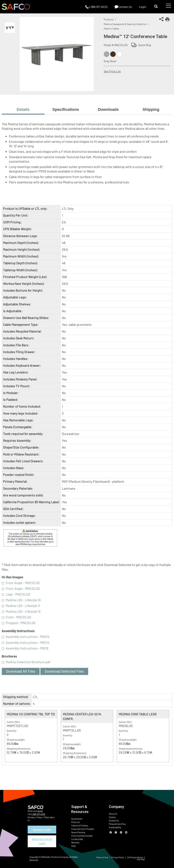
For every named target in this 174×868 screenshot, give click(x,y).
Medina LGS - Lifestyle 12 (23, 611)
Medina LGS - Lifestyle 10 (23, 600)
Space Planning (78, 832)
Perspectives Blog (117, 824)
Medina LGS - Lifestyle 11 (23, 606)
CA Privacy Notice (135, 857)
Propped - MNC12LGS (21, 623)
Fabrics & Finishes (80, 825)
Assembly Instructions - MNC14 (28, 637)
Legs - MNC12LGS (18, 594)
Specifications (66, 109)
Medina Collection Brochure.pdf (28, 662)
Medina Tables (111, 29)
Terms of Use (102, 857)
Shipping (151, 109)
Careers (112, 817)
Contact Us (114, 820)
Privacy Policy (118, 857)
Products (109, 19)
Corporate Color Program (83, 829)
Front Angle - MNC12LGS (23, 588)
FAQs (74, 846)
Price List (75, 822)
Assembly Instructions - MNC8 (27, 648)
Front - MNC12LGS (18, 617)
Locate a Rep (77, 839)
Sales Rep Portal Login (42, 841)
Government (77, 819)
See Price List (112, 71)
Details (23, 109)
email (40, 811)
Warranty (75, 842)
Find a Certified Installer (82, 836)
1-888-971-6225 (38, 814)
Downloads (108, 109)
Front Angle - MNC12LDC (23, 583)
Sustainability (115, 827)
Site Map (141, 859)
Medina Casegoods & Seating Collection (125, 24)
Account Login (42, 829)
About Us (113, 814)
